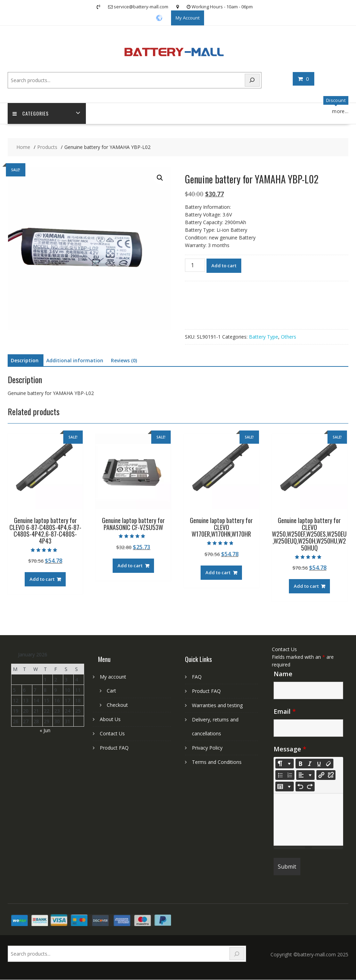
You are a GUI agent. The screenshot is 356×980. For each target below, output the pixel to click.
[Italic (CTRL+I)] (310, 764)
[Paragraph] (305, 775)
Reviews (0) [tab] (124, 361)
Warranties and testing (217, 706)
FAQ (197, 677)
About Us (110, 720)
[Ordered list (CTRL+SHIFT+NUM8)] (290, 775)
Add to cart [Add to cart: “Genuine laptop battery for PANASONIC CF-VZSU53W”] (130, 566)
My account (113, 677)
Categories (31, 114)
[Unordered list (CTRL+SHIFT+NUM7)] (280, 775)
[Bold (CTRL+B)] (300, 764)
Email (285, 712)
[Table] (285, 787)
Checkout (117, 705)
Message (290, 749)
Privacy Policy (207, 748)
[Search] (252, 80)
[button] (160, 178)
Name (283, 674)
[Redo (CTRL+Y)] (310, 787)
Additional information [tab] (75, 361)
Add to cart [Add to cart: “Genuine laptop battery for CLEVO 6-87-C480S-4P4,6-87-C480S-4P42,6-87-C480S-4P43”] (42, 579)
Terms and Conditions (217, 762)
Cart (111, 691)
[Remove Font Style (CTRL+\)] (329, 764)
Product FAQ (114, 748)
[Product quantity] (195, 266)
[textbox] (308, 820)
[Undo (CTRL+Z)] (300, 787)
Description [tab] (25, 361)
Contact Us (112, 734)
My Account (188, 18)
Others (289, 337)
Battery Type (264, 337)
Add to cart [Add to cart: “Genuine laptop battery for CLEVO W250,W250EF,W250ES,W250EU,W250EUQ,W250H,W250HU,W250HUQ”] (306, 586)
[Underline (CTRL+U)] (319, 764)
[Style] (285, 764)
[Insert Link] (321, 775)
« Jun (45, 731)
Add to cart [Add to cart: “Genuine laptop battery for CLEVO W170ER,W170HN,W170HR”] (218, 573)
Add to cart (224, 266)
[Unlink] (331, 775)
